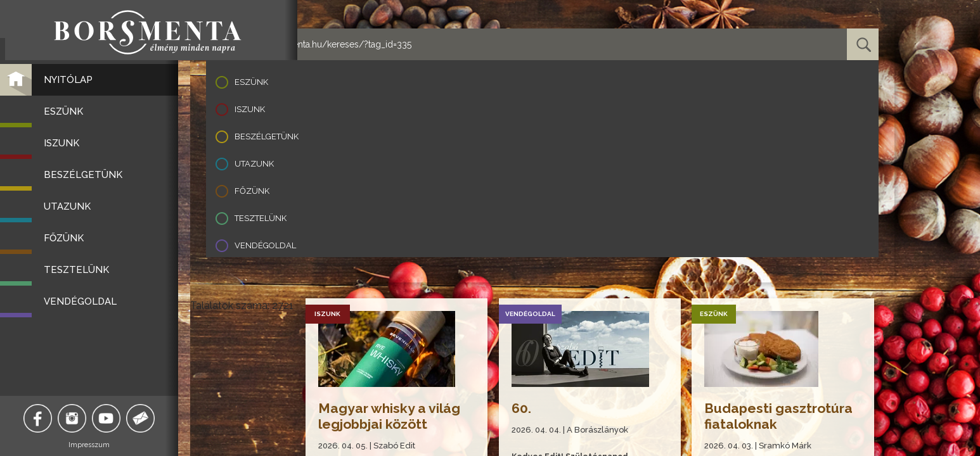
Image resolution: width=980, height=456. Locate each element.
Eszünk (251, 82)
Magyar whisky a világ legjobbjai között (390, 416)
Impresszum (95, 445)
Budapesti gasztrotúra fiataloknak (780, 416)
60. (522, 408)
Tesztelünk (261, 218)
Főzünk (252, 191)
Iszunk (250, 109)
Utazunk (254, 164)
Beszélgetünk (267, 136)
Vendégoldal (265, 245)
